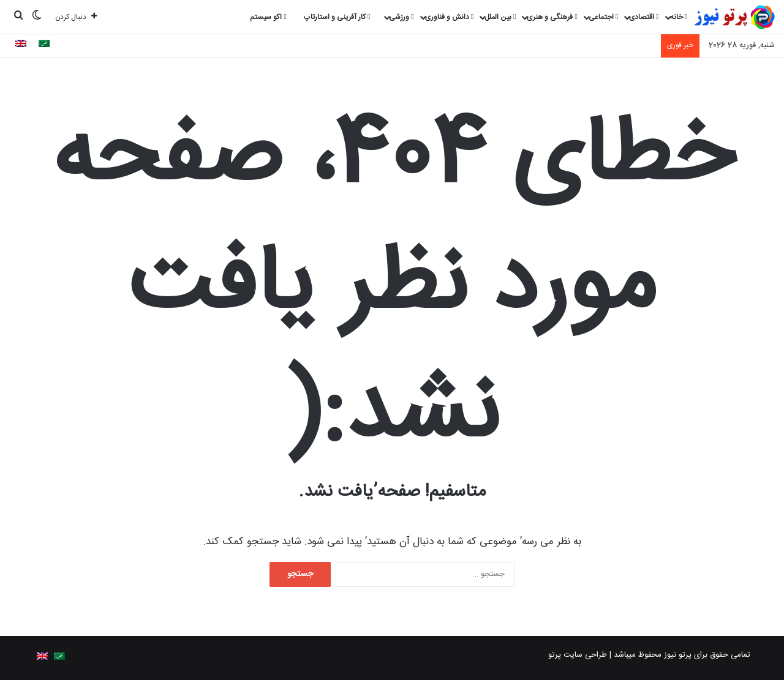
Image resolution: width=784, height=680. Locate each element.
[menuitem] (44, 45)
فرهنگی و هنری (552, 17)
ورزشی (401, 17)
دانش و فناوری (449, 17)
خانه (679, 17)
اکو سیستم (268, 17)
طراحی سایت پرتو (578, 655)
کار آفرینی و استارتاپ (337, 17)
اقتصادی (644, 17)
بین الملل (500, 17)
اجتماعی (603, 17)
